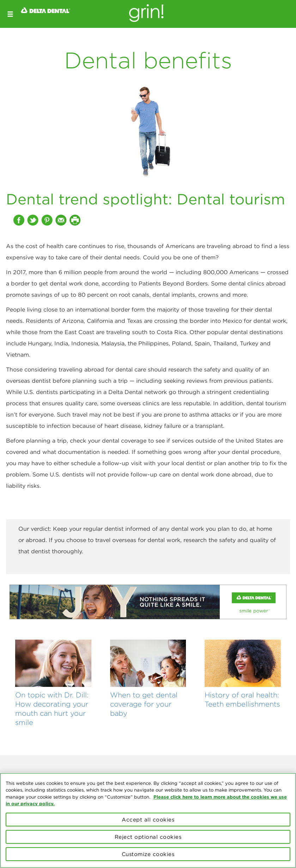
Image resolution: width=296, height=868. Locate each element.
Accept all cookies (148, 820)
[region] (148, 820)
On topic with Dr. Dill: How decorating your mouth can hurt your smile (52, 708)
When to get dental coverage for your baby (144, 704)
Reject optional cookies (148, 837)
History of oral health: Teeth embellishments (242, 699)
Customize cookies (148, 854)
